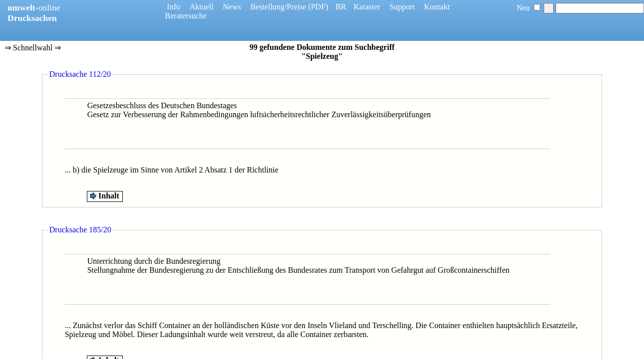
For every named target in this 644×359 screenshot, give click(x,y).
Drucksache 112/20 (80, 74)
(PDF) (318, 7)
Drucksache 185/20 (80, 230)
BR (341, 7)
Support (402, 7)
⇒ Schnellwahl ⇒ (33, 48)
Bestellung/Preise (278, 7)
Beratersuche (186, 16)
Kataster (367, 7)
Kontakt (437, 7)
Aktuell (202, 7)
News (232, 7)
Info (173, 7)
